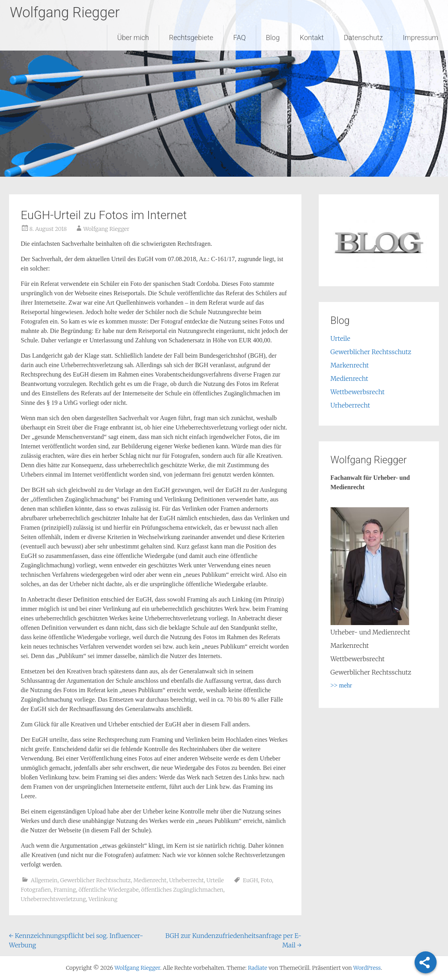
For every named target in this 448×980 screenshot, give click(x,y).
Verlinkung (103, 899)
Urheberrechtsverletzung (53, 899)
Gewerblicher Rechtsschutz (95, 880)
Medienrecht (150, 880)
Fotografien (36, 890)
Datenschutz (363, 37)
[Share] (426, 962)
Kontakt (312, 37)
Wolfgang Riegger (65, 13)
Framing (65, 890)
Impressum (420, 37)
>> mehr (341, 685)
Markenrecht (350, 365)
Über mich (133, 37)
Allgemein (44, 880)
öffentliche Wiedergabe (109, 890)
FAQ (240, 37)
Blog (273, 37)
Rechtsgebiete (191, 37)
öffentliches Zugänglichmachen (182, 890)
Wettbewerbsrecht (358, 392)
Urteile (215, 880)
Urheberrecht (186, 880)
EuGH (250, 880)
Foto (266, 880)
